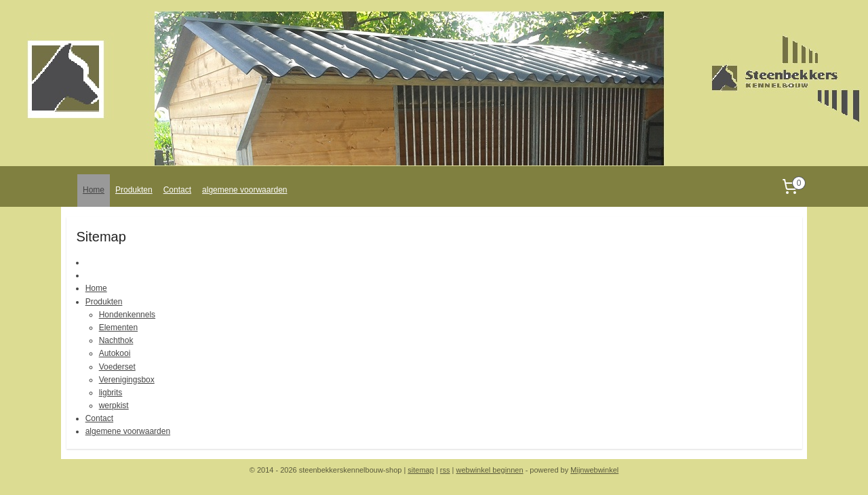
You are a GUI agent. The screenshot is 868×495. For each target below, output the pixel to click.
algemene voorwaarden (244, 190)
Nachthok (116, 340)
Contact (177, 190)
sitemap (421, 470)
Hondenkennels (127, 315)
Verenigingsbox (127, 380)
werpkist (114, 405)
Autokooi (115, 353)
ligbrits (111, 393)
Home (94, 190)
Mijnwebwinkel (594, 470)
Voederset (117, 367)
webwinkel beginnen (490, 470)
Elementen (118, 328)
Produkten (134, 190)
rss (445, 470)
